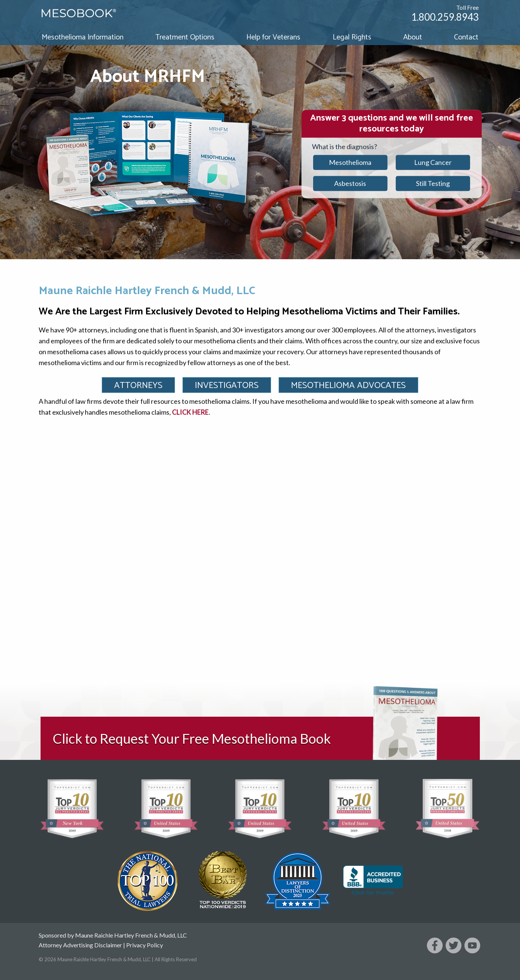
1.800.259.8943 (445, 17)
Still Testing (433, 183)
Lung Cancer (433, 162)
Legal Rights (352, 37)
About (413, 37)
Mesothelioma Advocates (348, 386)
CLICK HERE (190, 412)
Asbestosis (350, 183)
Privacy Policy (145, 945)
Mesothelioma (350, 162)
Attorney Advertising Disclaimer (80, 945)
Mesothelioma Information (83, 37)
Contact (466, 37)
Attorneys (138, 386)
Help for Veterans (273, 37)
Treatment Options (185, 37)
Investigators (227, 386)
